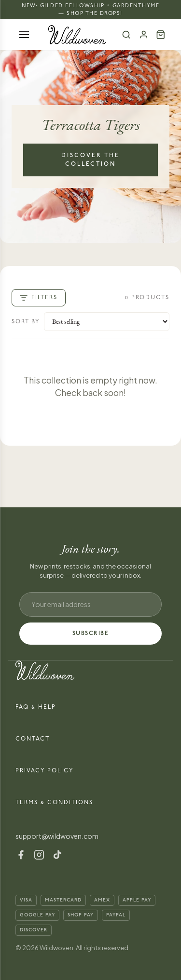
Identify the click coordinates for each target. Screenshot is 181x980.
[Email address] (90, 604)
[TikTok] (57, 855)
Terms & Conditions (54, 802)
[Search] (126, 35)
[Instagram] (39, 855)
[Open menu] (24, 35)
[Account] (144, 35)
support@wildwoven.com (57, 836)
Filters (39, 298)
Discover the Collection (90, 160)
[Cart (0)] (161, 35)
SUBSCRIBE (91, 633)
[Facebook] (21, 855)
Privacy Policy (45, 771)
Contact (33, 739)
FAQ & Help (36, 707)
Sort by (26, 322)
